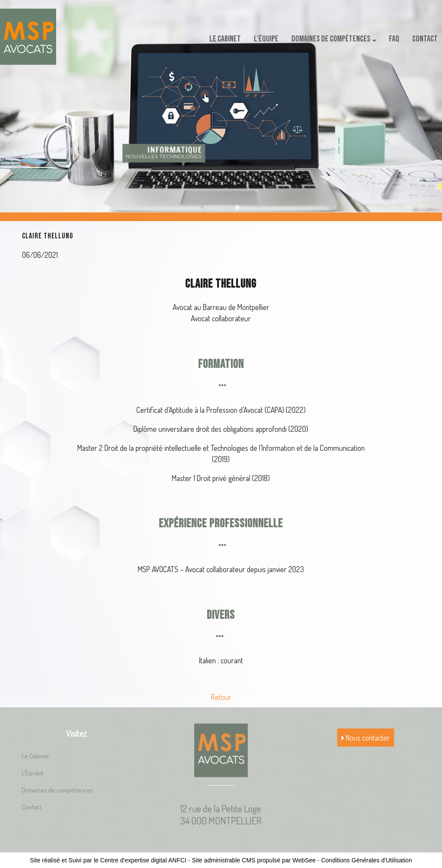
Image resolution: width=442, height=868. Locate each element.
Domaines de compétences (331, 39)
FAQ (394, 39)
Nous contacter (366, 738)
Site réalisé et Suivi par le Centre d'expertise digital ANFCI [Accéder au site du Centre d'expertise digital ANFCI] (108, 860)
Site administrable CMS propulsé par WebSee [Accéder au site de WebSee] (254, 860)
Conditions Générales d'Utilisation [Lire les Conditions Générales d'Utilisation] (367, 860)
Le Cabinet (225, 39)
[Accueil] (28, 37)
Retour (221, 697)
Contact (425, 39)
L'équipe (266, 39)
